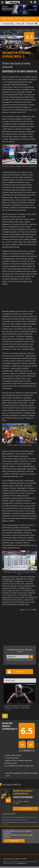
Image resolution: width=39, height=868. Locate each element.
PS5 (36, 71)
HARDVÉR (26, 19)
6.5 (8, 800)
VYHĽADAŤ (7, 24)
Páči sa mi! (19, 672)
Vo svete (22, 740)
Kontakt (24, 859)
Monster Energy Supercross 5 (12, 820)
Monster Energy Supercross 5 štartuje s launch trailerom (20, 822)
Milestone (27, 801)
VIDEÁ (17, 19)
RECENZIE (11, 19)
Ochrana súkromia (9, 859)
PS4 (18, 71)
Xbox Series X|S (30, 71)
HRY (21, 19)
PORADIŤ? (30, 24)
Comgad (20, 801)
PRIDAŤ (19, 24)
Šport (18, 803)
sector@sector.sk (22, 863)
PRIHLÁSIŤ (14, 841)
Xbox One (23, 71)
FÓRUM (33, 19)
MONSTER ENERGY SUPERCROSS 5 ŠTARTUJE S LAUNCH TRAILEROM (18, 707)
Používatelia (31, 740)
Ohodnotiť (27, 751)
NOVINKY (4, 19)
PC (15, 71)
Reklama (18, 859)
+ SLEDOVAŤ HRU (26, 809)
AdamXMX (27, 610)
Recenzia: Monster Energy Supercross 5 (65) (17, 817)
